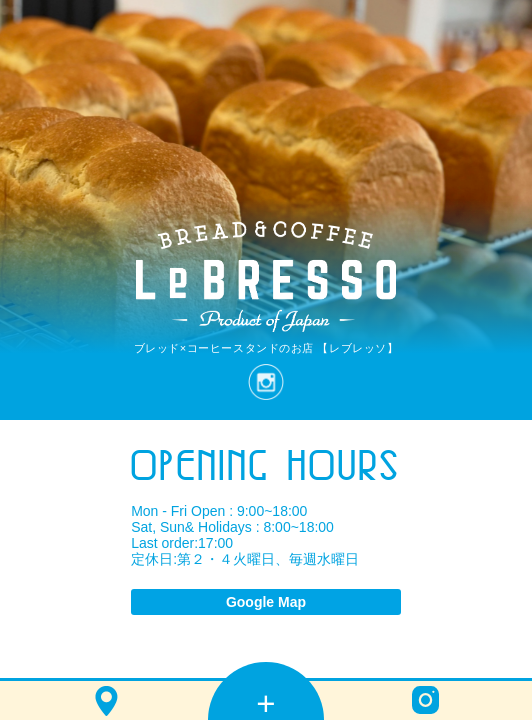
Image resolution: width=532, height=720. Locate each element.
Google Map (266, 602)
